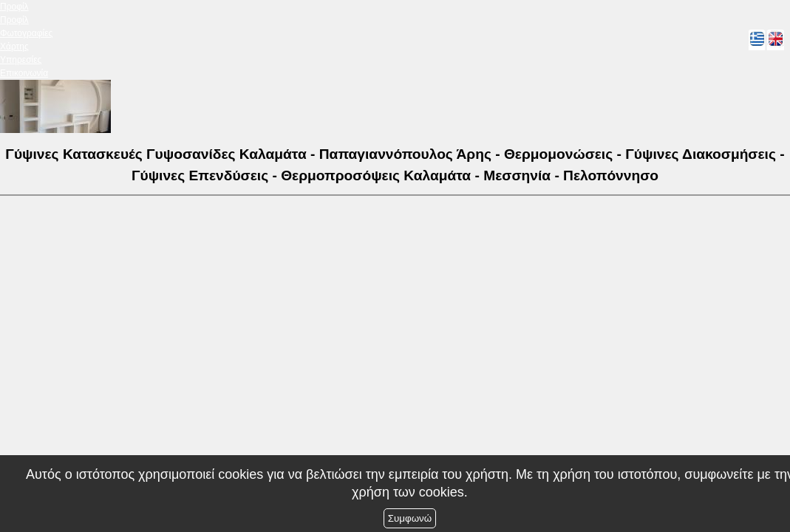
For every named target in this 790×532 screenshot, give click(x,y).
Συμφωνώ (410, 518)
